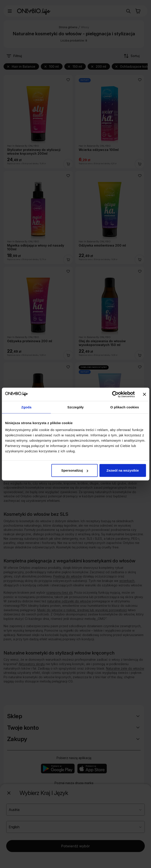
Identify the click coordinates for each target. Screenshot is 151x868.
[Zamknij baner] (144, 394)
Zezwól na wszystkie (123, 470)
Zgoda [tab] (26, 407)
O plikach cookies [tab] (125, 407)
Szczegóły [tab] (75, 407)
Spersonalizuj (75, 470)
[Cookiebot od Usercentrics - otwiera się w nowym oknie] (115, 394)
